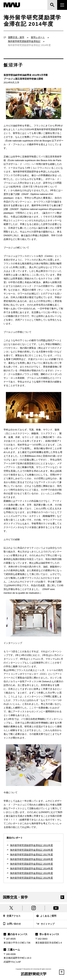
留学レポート (38, 37)
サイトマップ (46, 924)
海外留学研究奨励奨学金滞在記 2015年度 (31, 864)
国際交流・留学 (16, 37)
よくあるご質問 (46, 916)
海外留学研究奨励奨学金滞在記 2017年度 (31, 855)
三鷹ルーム (12, 950)
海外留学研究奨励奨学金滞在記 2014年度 (31, 868)
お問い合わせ (12, 924)
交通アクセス (12, 916)
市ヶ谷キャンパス (47, 934)
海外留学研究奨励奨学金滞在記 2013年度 (31, 873)
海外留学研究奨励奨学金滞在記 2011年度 (31, 845)
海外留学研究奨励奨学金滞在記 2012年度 (31, 878)
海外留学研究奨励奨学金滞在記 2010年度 (31, 850)
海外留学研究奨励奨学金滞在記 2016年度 (31, 859)
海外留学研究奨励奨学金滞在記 (24, 41)
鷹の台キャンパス (16, 934)
